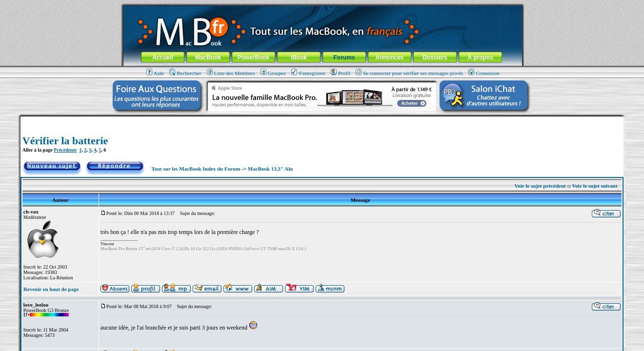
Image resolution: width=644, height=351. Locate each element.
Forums (344, 58)
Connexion (484, 73)
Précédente (65, 150)
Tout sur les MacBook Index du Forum (196, 169)
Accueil (163, 58)
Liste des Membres (231, 73)
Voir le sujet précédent (540, 186)
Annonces (389, 58)
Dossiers (435, 58)
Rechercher (185, 73)
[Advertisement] (322, 120)
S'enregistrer (308, 73)
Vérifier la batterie (65, 141)
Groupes (273, 73)
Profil (341, 73)
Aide (155, 73)
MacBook (208, 58)
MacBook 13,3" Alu (271, 169)
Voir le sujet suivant (594, 186)
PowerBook (253, 58)
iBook (299, 58)
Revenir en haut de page (51, 289)
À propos (480, 58)
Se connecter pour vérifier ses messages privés (409, 73)
